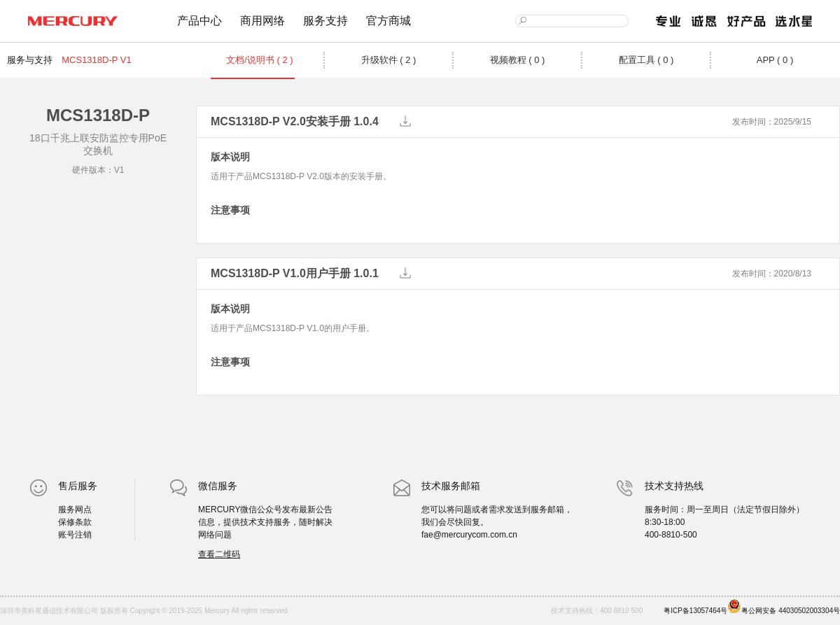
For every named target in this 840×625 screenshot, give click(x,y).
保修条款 (75, 522)
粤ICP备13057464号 (695, 611)
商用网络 (262, 21)
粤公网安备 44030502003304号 (784, 607)
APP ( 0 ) (775, 60)
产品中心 (199, 21)
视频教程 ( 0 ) (518, 60)
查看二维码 (219, 554)
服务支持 (325, 21)
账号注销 (75, 535)
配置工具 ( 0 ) (646, 60)
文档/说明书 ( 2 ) (259, 60)
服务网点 (75, 510)
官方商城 (388, 21)
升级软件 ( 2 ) (389, 60)
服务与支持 (30, 60)
